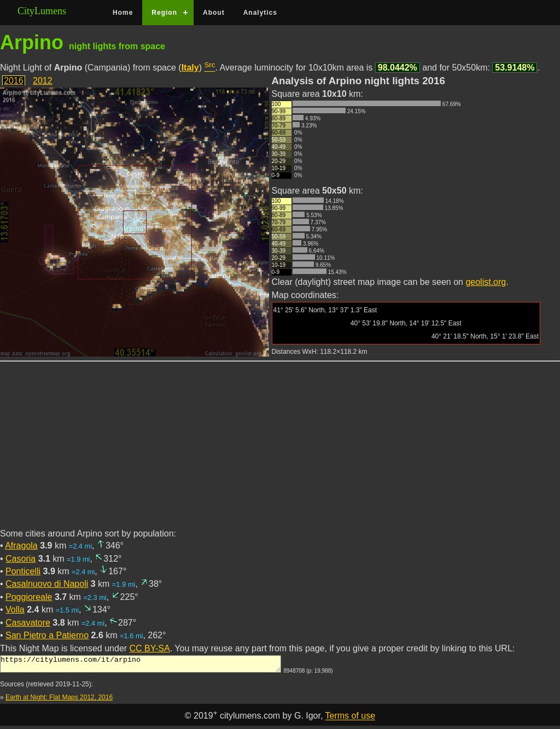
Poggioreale (29, 597)
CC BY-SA (150, 648)
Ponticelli (23, 571)
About (214, 13)
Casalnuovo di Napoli (47, 584)
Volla (15, 610)
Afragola (21, 546)
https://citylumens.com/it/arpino (141, 666)
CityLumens (42, 11)
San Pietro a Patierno (47, 635)
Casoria (21, 559)
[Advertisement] (280, 451)
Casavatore (28, 623)
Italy (190, 68)
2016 (14, 81)
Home (123, 13)
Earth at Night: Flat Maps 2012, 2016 (59, 701)
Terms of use (351, 719)
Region (164, 13)
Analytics (260, 13)
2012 (43, 81)
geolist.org (486, 282)
